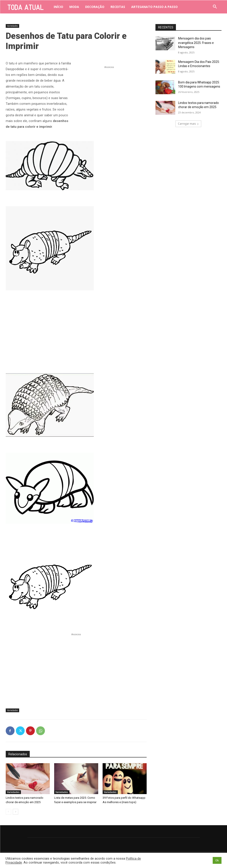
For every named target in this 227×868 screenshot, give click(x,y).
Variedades (12, 26)
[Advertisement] (109, 97)
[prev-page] (8, 812)
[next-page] (16, 812)
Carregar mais (188, 124)
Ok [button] (217, 860)
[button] (215, 7)
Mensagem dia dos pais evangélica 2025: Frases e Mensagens (196, 43)
